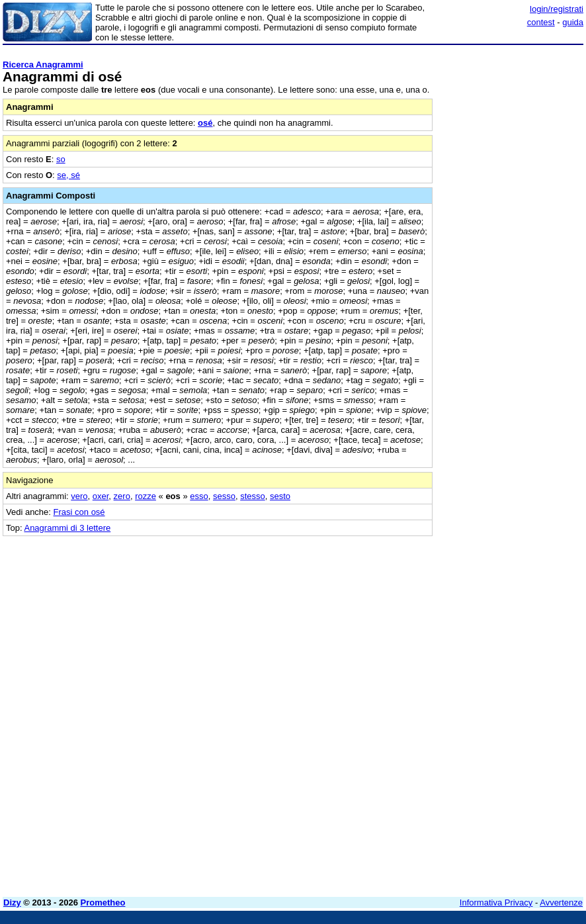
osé (205, 123)
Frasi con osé (79, 512)
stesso (253, 496)
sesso (224, 496)
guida (573, 22)
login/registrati (557, 9)
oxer (101, 496)
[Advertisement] (484, 619)
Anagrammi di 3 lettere (67, 528)
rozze (146, 496)
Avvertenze (561, 902)
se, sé (68, 175)
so (61, 159)
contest (541, 22)
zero (122, 496)
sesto (280, 496)
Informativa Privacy (496, 902)
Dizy (12, 902)
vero (79, 496)
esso (199, 496)
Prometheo (103, 902)
